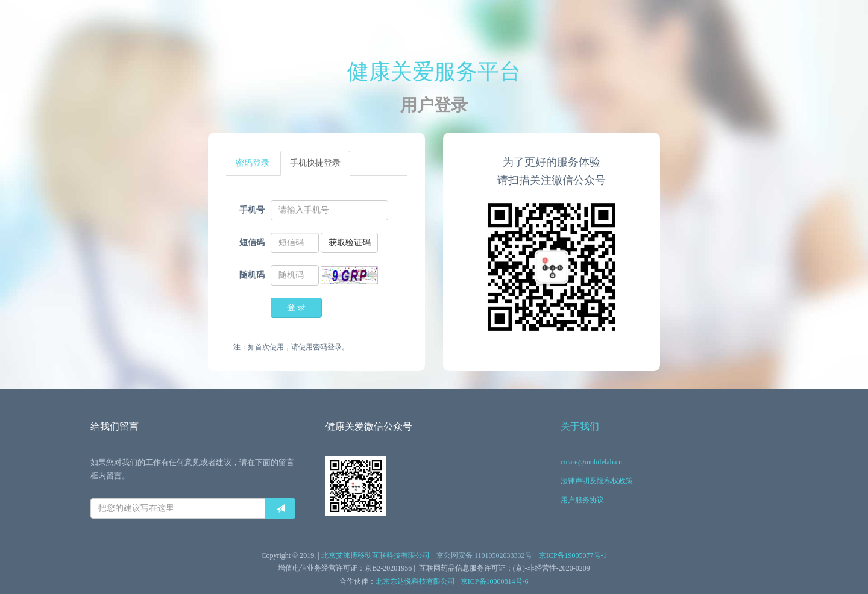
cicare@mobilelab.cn (591, 462)
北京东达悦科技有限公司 (415, 581)
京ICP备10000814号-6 (495, 581)
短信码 (252, 242)
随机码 (252, 275)
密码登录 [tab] (253, 163)
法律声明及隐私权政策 (597, 481)
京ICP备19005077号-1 (573, 555)
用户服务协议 (582, 500)
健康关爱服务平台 (434, 72)
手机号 (252, 210)
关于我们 (580, 426)
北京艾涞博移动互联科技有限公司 (376, 555)
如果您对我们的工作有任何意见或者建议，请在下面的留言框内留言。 (192, 469)
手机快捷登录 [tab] (315, 163)
